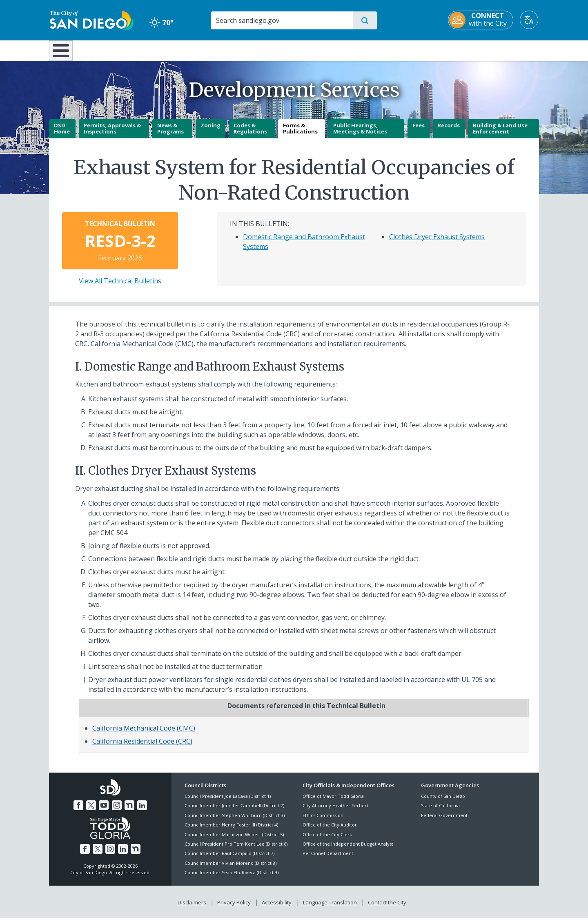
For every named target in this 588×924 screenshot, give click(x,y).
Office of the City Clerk (327, 840)
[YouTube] (104, 811)
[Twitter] (91, 811)
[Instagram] (117, 811)
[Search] (282, 20)
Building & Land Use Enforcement (500, 134)
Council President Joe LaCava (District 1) (228, 802)
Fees (419, 131)
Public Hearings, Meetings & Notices (360, 134)
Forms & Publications (300, 134)
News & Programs (170, 134)
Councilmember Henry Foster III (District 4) (231, 831)
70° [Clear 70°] (161, 22)
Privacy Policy (234, 908)
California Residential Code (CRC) (142, 747)
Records (449, 131)
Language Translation (330, 908)
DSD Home (62, 134)
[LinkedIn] (142, 811)
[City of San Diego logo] (91, 20)
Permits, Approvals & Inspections (112, 134)
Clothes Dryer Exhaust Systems (437, 242)
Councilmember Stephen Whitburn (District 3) (235, 821)
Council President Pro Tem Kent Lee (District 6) (236, 850)
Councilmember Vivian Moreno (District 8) (231, 869)
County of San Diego (443, 802)
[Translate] (530, 20)
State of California (440, 812)
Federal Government (444, 821)
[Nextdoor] (129, 811)
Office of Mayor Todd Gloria (333, 802)
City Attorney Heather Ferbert (335, 812)
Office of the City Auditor (330, 831)
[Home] (65, 53)
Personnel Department (328, 859)
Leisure (118, 50)
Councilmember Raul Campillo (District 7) (229, 859)
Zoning (210, 131)
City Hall (499, 50)
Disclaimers (192, 908)
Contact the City (387, 908)
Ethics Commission (323, 821)
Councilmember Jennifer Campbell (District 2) (234, 812)
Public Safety (420, 50)
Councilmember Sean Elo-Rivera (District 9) (232, 878)
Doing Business (265, 50)
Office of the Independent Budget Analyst (348, 850)
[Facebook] (78, 811)
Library (340, 50)
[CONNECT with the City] (481, 20)
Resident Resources (193, 50)
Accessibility (277, 908)
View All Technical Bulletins (120, 287)
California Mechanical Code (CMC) (144, 734)
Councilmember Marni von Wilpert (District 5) (234, 840)
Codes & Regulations (250, 134)
